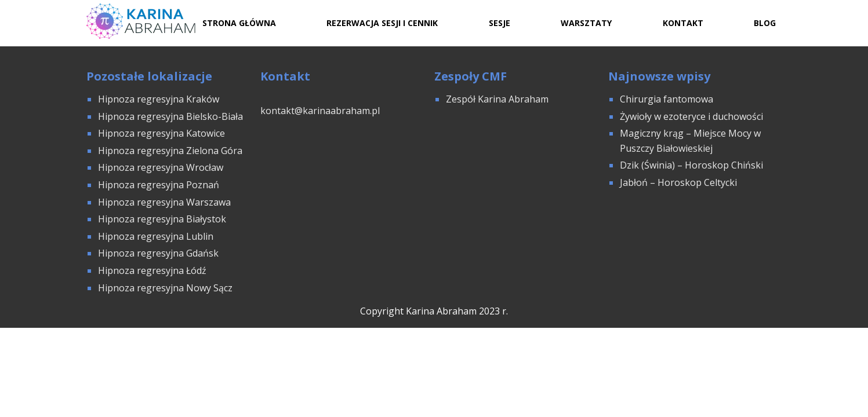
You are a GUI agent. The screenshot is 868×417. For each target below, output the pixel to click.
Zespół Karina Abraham (497, 99)
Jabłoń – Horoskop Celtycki (678, 182)
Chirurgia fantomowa (667, 99)
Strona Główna (239, 23)
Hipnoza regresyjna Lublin (156, 236)
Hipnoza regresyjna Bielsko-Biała (170, 116)
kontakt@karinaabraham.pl (320, 111)
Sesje (500, 23)
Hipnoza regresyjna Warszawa (164, 202)
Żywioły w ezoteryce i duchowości (691, 116)
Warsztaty (586, 23)
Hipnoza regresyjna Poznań (159, 185)
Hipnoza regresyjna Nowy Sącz (165, 288)
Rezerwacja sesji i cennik (382, 23)
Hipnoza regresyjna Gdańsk (158, 253)
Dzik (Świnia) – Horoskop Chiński (691, 165)
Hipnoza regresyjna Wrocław (162, 167)
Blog (765, 23)
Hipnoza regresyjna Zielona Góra (170, 151)
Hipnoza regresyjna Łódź (152, 270)
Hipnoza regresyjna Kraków (159, 99)
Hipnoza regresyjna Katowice (161, 133)
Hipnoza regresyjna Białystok (162, 219)
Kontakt (683, 23)
